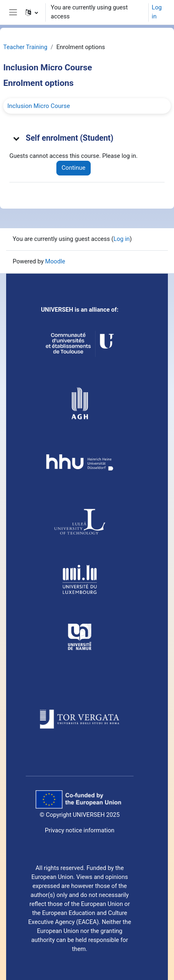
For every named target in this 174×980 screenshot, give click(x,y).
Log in (157, 12)
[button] (32, 12)
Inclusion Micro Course (39, 106)
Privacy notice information (80, 830)
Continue (74, 168)
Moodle (55, 261)
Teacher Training (25, 47)
